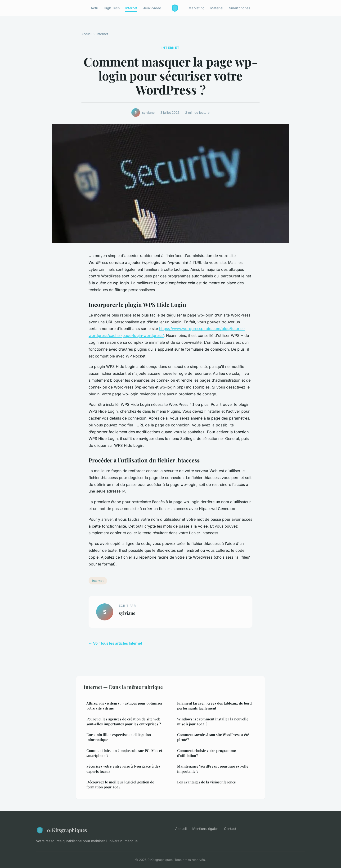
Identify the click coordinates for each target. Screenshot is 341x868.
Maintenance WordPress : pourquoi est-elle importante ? (213, 769)
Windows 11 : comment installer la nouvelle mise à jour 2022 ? (213, 721)
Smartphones (240, 8)
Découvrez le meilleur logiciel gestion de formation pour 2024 (120, 784)
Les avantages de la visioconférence (206, 782)
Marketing (197, 8)
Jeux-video (152, 8)
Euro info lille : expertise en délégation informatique (119, 737)
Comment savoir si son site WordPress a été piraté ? (213, 737)
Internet (131, 8)
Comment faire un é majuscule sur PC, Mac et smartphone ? (124, 753)
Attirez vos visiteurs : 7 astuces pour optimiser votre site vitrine (125, 706)
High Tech (112, 8)
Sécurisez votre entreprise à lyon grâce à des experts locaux (123, 769)
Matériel (217, 8)
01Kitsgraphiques (62, 830)
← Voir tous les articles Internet (115, 643)
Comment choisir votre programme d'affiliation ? (206, 753)
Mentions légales (205, 829)
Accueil (87, 34)
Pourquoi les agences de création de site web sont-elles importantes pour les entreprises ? (124, 721)
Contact (230, 829)
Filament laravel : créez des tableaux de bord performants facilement (214, 706)
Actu (94, 8)
